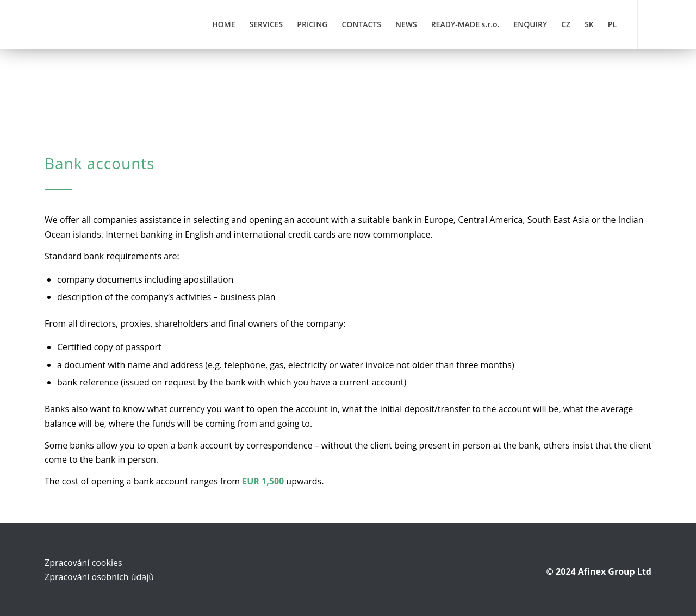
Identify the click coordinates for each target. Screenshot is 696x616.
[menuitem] (223, 24)
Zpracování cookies (83, 563)
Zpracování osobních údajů (99, 577)
